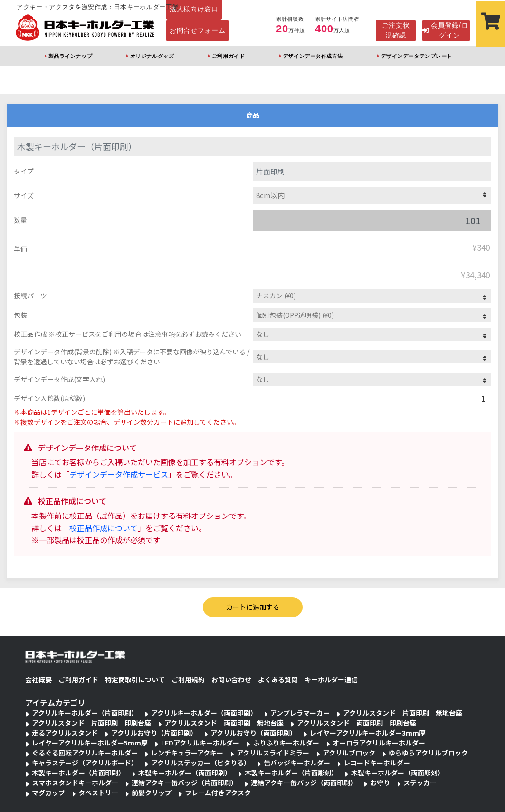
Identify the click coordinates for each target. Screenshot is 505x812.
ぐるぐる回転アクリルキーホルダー (85, 753)
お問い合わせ (231, 679)
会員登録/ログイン (445, 30)
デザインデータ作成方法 (313, 56)
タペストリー (98, 793)
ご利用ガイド (228, 56)
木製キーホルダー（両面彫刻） (398, 773)
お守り (380, 783)
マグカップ (48, 793)
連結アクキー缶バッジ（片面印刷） (185, 783)
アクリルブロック (349, 753)
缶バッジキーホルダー (297, 763)
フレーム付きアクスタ (218, 793)
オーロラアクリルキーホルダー (379, 743)
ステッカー (420, 783)
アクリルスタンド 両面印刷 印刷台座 (357, 723)
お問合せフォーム (198, 30)
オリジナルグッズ (152, 56)
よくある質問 (278, 679)
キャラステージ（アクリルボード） (85, 763)
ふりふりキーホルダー (286, 743)
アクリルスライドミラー (273, 753)
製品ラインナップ (70, 56)
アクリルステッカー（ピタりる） (201, 763)
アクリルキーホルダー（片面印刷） (85, 713)
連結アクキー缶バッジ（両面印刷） (304, 783)
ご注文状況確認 (396, 30)
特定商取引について (135, 679)
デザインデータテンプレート (417, 56)
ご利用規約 (188, 679)
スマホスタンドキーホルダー (75, 783)
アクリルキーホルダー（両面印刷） (204, 713)
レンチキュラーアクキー (187, 753)
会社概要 (38, 679)
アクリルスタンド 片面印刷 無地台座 (403, 713)
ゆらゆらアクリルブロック (428, 753)
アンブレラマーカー (300, 713)
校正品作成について (104, 528)
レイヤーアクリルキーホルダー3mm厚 (368, 733)
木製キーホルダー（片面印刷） (78, 773)
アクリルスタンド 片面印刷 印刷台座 (91, 723)
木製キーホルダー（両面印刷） (185, 773)
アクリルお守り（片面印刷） (154, 733)
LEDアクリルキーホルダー (200, 743)
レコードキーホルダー (377, 763)
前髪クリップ (152, 793)
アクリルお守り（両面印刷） (253, 733)
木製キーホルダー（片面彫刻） (291, 773)
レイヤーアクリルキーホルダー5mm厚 (90, 743)
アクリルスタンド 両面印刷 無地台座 (224, 723)
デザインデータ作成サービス (119, 474)
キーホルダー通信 (331, 679)
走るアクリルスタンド (65, 733)
